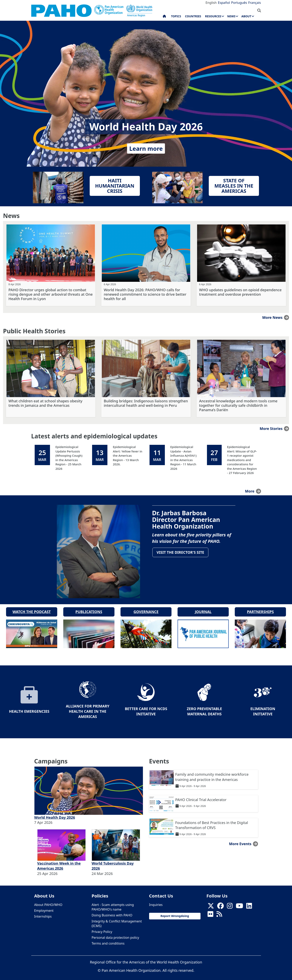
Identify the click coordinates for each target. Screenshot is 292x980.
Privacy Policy (102, 928)
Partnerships (260, 608)
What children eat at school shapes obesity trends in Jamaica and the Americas (45, 403)
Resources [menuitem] (213, 16)
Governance (146, 608)
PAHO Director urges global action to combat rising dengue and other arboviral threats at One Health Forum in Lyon (51, 294)
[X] (211, 904)
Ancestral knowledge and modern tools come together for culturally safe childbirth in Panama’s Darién (238, 405)
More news (272, 317)
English (211, 3)
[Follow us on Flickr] (210, 912)
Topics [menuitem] (176, 16)
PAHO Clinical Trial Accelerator (201, 796)
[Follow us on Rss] (219, 912)
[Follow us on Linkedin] (249, 904)
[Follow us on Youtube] (239, 904)
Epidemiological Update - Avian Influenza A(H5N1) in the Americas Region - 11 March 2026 (183, 458)
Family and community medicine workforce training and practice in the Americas (212, 773)
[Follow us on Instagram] (230, 904)
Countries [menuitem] (193, 16)
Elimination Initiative (263, 708)
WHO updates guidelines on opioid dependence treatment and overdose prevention (240, 292)
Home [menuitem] (164, 17)
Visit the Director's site (181, 553)
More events (240, 840)
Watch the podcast (32, 608)
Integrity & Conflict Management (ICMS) (117, 920)
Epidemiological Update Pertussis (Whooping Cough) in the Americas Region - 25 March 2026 (69, 458)
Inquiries (156, 901)
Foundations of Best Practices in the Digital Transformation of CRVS (212, 822)
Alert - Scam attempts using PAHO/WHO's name (113, 904)
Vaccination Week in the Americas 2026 (59, 862)
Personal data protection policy (115, 934)
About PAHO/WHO (48, 901)
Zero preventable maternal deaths (204, 708)
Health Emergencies (29, 708)
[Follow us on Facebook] (220, 904)
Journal (203, 608)
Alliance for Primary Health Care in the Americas (88, 708)
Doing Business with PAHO (112, 912)
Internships (43, 913)
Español (224, 3)
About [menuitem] (246, 16)
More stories (271, 429)
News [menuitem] (231, 16)
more (250, 491)
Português (239, 3)
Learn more (146, 148)
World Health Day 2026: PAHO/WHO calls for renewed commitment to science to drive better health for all (145, 294)
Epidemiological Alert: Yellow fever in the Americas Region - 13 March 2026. (128, 455)
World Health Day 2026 (55, 814)
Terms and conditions (108, 940)
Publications (89, 608)
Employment (44, 907)
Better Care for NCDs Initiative (146, 708)
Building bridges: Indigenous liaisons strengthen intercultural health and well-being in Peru (146, 403)
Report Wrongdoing (175, 912)
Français (255, 3)
